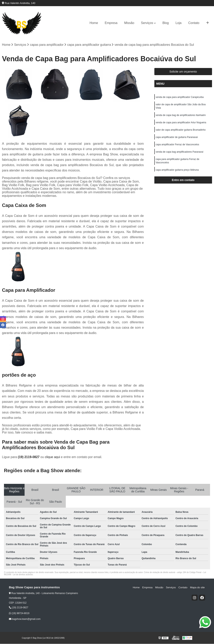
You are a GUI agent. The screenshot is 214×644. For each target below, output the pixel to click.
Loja (179, 23)
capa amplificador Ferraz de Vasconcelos (177, 146)
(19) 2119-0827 (29, 457)
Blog (166, 23)
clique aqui (52, 457)
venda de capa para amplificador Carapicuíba (180, 97)
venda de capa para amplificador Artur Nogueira (181, 123)
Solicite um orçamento (183, 72)
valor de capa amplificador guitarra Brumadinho (181, 131)
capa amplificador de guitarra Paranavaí (177, 139)
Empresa (111, 23)
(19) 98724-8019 (19, 613)
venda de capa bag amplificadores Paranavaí (180, 154)
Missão (129, 23)
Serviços (147, 23)
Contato (194, 23)
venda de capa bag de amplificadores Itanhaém (181, 116)
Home (94, 23)
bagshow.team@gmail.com (25, 619)
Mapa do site (198, 587)
